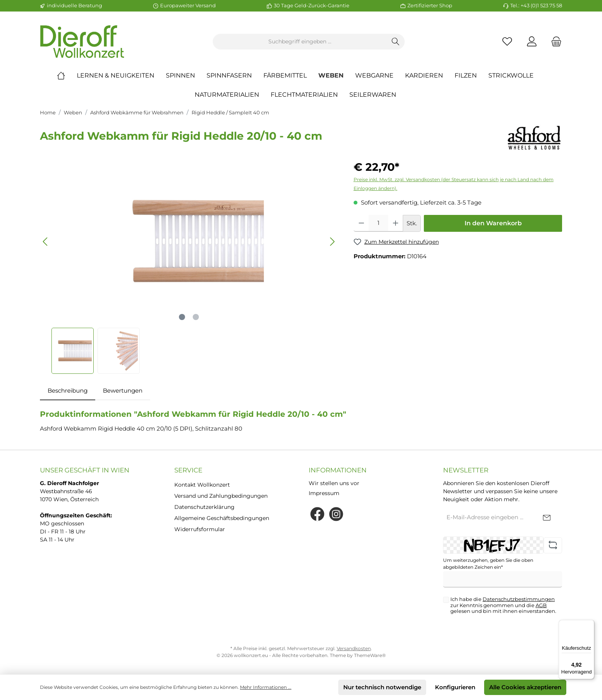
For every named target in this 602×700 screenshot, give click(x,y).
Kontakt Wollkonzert (202, 485)
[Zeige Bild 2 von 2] (196, 317)
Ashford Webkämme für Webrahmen (137, 112)
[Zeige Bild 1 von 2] (182, 317)
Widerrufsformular (200, 529)
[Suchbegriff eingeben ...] (300, 42)
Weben (73, 112)
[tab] (68, 391)
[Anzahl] (378, 223)
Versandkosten (354, 648)
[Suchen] (396, 42)
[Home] (67, 76)
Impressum (324, 493)
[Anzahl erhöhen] (396, 223)
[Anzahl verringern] (361, 223)
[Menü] (590, 624)
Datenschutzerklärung (204, 507)
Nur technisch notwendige (382, 687)
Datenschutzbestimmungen (519, 599)
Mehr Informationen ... (266, 687)
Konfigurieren (455, 687)
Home (48, 112)
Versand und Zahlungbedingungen (221, 496)
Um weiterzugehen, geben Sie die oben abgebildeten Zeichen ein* (488, 564)
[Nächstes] (332, 242)
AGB (541, 605)
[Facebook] (317, 514)
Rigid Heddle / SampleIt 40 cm (230, 112)
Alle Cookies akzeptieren (525, 687)
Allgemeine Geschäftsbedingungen (222, 518)
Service (188, 470)
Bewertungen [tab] (123, 390)
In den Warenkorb (493, 223)
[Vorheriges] (46, 242)
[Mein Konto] (532, 42)
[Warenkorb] (554, 42)
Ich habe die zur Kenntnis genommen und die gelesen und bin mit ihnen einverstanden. (503, 605)
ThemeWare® (370, 655)
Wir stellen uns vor (334, 483)
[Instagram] (336, 514)
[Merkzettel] (507, 42)
